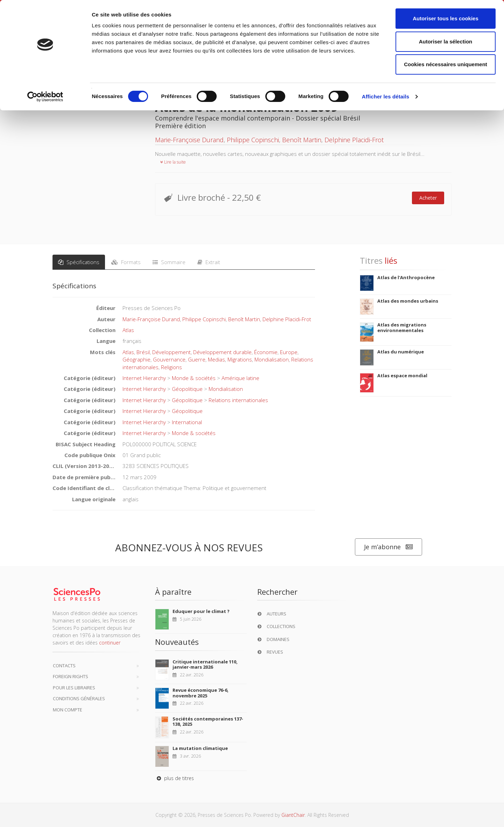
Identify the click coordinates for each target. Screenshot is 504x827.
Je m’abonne (388, 547)
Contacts (64, 666)
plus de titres (174, 778)
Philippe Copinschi (253, 140)
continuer (110, 643)
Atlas (128, 330)
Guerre (197, 359)
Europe (289, 352)
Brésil (143, 352)
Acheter (428, 198)
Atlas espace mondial (402, 375)
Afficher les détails (386, 97)
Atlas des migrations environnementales (402, 328)
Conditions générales (79, 698)
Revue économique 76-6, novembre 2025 (201, 693)
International (187, 422)
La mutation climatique (200, 748)
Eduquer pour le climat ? (201, 611)
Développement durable (222, 352)
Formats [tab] (126, 262)
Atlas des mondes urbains (408, 301)
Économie (266, 352)
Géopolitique (187, 389)
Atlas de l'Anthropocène (406, 277)
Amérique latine (240, 378)
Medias (216, 359)
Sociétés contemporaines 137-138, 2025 (208, 722)
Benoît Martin (302, 140)
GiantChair (293, 815)
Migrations (240, 359)
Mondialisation (272, 359)
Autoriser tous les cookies (446, 18)
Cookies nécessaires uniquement (446, 64)
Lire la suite (173, 162)
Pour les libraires (74, 688)
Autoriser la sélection (446, 42)
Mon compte (68, 710)
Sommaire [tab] (169, 262)
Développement (171, 352)
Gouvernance (169, 359)
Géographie (136, 359)
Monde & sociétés (194, 378)
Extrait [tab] (209, 262)
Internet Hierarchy (144, 378)
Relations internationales (238, 400)
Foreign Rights (71, 676)
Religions (171, 367)
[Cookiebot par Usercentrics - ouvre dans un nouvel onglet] (45, 97)
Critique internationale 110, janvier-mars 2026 (205, 664)
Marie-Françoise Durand (189, 140)
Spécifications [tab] (79, 262)
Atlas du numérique (401, 352)
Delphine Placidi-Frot (354, 140)
